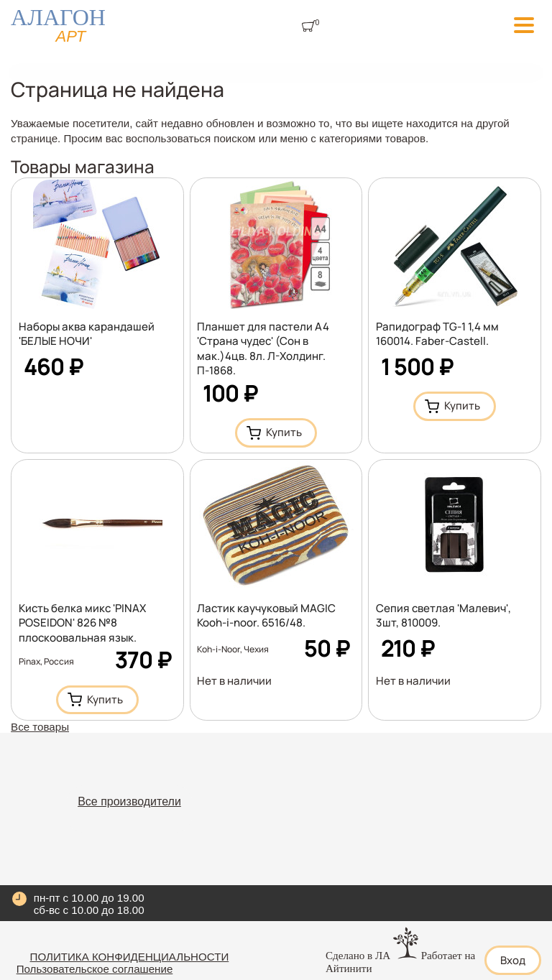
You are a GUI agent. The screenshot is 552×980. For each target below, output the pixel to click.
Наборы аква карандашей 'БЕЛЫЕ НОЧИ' (87, 334)
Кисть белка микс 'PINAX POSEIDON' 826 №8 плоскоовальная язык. (82, 623)
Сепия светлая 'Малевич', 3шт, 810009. (443, 615)
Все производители (129, 801)
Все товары (40, 727)
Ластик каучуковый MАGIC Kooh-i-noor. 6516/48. (266, 615)
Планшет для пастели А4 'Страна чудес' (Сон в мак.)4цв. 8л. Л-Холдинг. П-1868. (263, 348)
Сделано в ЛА (358, 956)
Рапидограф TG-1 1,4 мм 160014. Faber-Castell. (437, 334)
